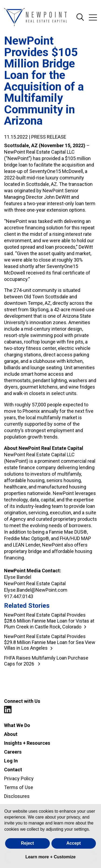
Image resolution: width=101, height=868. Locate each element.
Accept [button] (74, 843)
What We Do (17, 725)
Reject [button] (27, 843)
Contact (13, 770)
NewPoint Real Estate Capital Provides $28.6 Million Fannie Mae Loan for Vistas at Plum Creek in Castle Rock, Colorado (49, 621)
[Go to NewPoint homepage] (35, 17)
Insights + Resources (27, 743)
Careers (13, 752)
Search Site (80, 17)
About (11, 734)
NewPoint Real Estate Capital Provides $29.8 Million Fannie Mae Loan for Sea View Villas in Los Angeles (50, 642)
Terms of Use (19, 787)
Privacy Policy (19, 778)
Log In (11, 761)
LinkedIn (8, 710)
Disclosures (17, 796)
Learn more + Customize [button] (50, 857)
